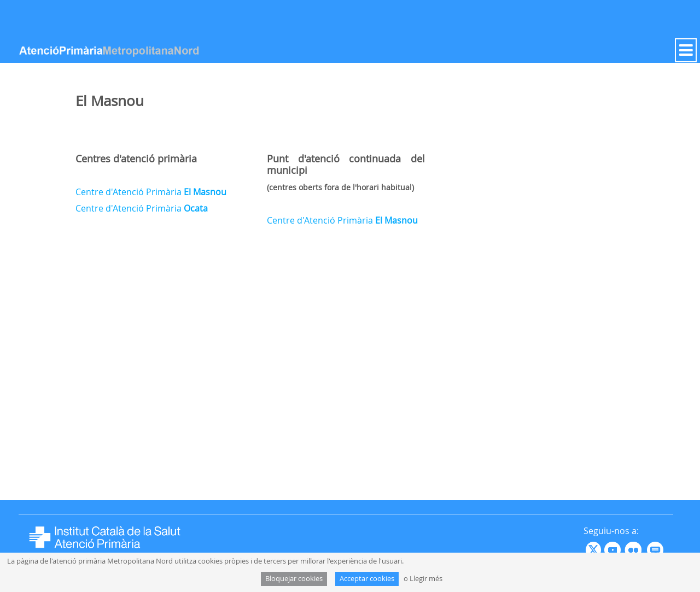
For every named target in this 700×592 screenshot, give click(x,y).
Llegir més (426, 579)
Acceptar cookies (367, 579)
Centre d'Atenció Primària (151, 192)
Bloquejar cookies (294, 579)
